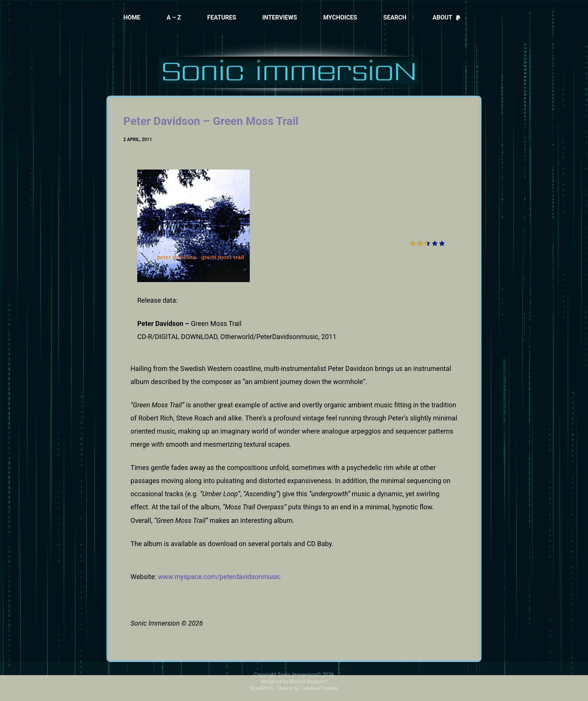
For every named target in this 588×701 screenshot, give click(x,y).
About (447, 17)
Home (132, 17)
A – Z (174, 17)
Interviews (280, 17)
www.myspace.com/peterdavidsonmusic (219, 577)
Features (221, 17)
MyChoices (340, 17)
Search (395, 17)
